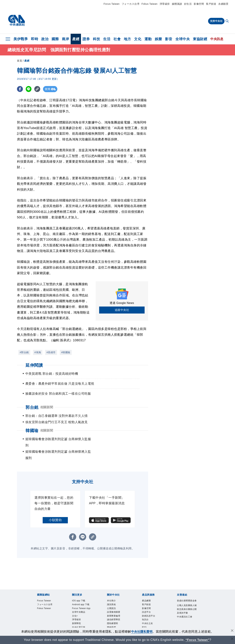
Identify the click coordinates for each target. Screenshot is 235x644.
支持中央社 (216, 21)
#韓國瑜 (66, 352)
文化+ (75, 604)
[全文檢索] (227, 21)
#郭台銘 (24, 352)
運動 (148, 39)
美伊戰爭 (21, 39)
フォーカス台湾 (131, 4)
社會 (117, 39)
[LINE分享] (29, 89)
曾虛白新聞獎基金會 (186, 590)
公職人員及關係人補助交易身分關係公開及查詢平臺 (186, 601)
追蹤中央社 (122, 310)
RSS (144, 616)
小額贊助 (55, 507)
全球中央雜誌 (79, 600)
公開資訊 (112, 596)
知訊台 (146, 608)
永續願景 (223, 4)
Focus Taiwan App (82, 596)
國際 (55, 39)
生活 (107, 39)
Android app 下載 (81, 592)
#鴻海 (38, 352)
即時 (35, 39)
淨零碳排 (165, 4)
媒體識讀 (177, 4)
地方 (127, 39)
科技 (96, 39)
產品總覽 (147, 588)
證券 (86, 39)
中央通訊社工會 (185, 609)
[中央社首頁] (17, 20)
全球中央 (183, 39)
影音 (169, 39)
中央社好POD (79, 620)
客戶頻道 (211, 4)
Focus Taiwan (111, 4)
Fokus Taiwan (149, 4)
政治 (45, 39)
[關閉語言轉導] (232, 639)
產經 (76, 39)
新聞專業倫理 (114, 604)
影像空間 (199, 4)
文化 (138, 39)
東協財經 (200, 39)
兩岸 (65, 39)
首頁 (19, 61)
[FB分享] (20, 89)
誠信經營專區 (114, 608)
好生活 (188, 4)
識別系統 (112, 592)
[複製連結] (38, 89)
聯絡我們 (112, 616)
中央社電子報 (79, 616)
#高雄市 (51, 352)
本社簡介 (112, 588)
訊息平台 (147, 600)
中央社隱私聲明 (142, 632)
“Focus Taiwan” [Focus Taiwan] (197, 640)
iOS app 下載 (79, 588)
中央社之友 (148, 612)
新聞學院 (77, 612)
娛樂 (158, 39)
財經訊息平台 (149, 604)
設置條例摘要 (114, 600)
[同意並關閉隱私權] (232, 631)
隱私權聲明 (113, 612)
